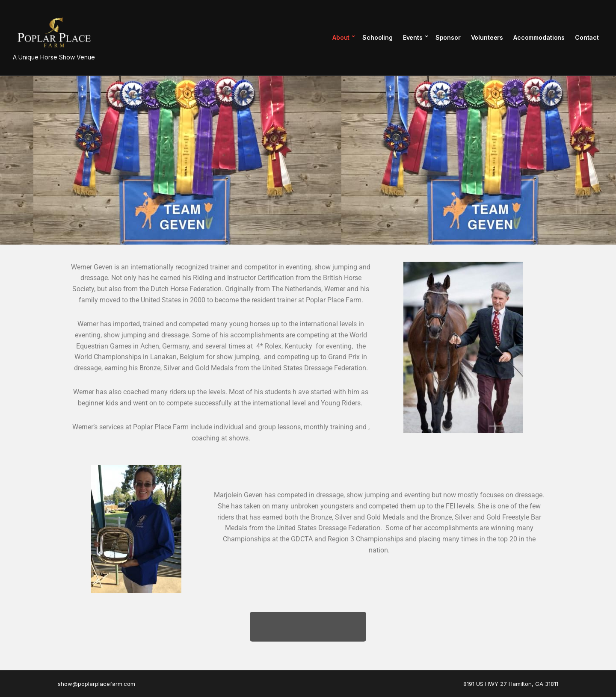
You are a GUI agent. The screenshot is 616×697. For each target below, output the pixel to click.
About (341, 37)
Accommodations (539, 37)
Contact (587, 37)
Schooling (378, 37)
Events (413, 37)
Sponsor (448, 37)
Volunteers (487, 37)
